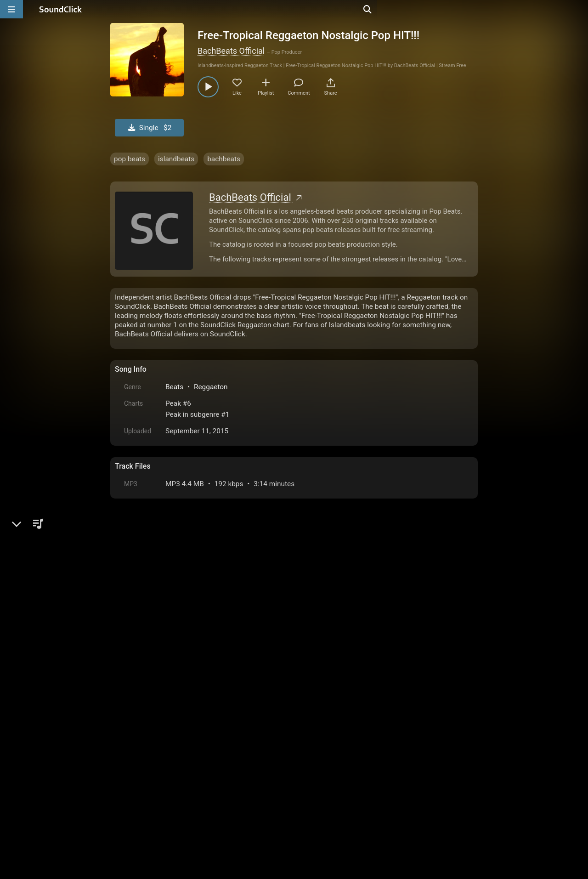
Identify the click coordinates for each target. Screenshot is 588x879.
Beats (174, 387)
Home (129, 775)
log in (184, 674)
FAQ (153, 775)
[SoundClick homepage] (61, 9)
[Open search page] (579, 9)
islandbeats (176, 159)
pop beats (130, 159)
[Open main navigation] (11, 9)
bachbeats (224, 159)
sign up (151, 674)
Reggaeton (211, 387)
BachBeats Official (231, 51)
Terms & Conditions (199, 775)
